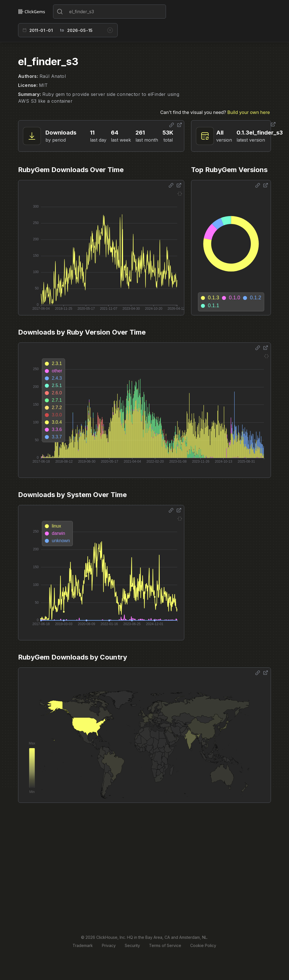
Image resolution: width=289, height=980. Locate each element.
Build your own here (249, 112)
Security (132, 945)
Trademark (83, 945)
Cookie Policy (203, 945)
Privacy (109, 945)
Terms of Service (165, 945)
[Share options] (172, 125)
